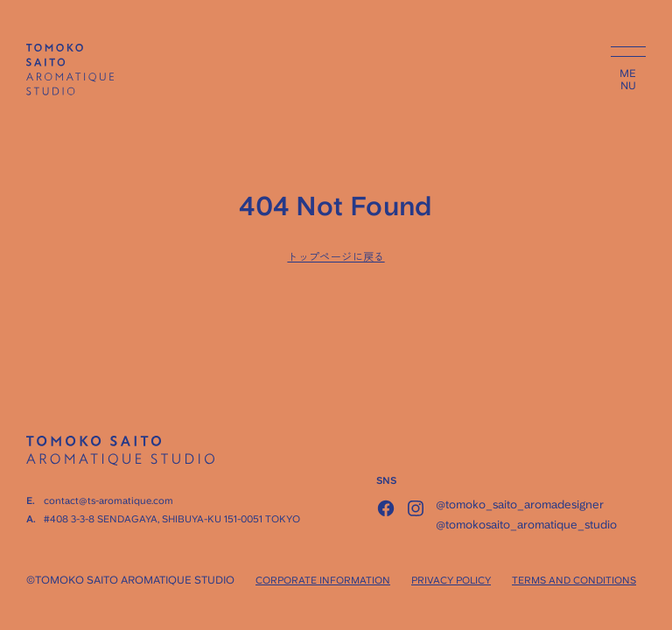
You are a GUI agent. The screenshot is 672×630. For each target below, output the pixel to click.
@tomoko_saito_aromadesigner (520, 504)
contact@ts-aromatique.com (108, 501)
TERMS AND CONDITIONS (574, 581)
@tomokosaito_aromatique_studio (526, 525)
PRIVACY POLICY (451, 581)
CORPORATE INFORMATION (323, 581)
